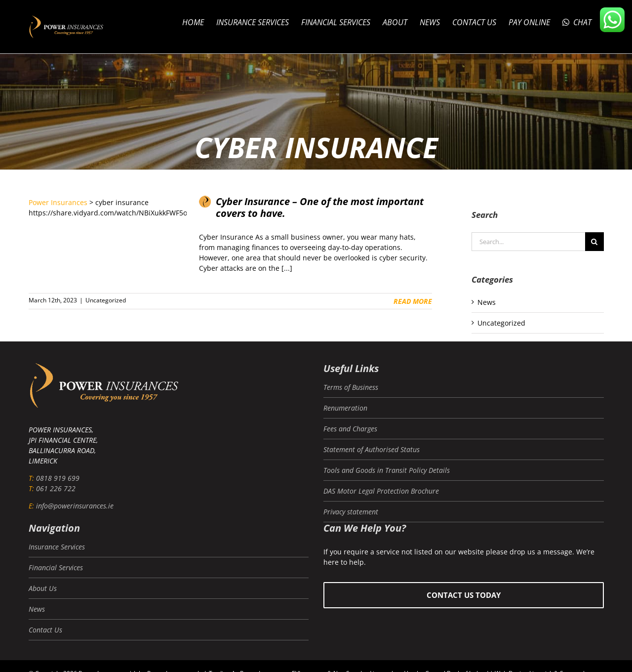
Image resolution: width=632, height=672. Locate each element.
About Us (43, 588)
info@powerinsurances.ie (75, 506)
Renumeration (345, 408)
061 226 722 (56, 488)
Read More (413, 301)
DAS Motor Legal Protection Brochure (381, 491)
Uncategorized (106, 300)
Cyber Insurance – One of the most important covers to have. (320, 208)
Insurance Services (57, 547)
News (487, 302)
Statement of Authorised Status (372, 449)
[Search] (594, 242)
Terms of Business (351, 387)
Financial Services (56, 567)
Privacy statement (351, 512)
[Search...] (528, 242)
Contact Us (45, 630)
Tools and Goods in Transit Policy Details (387, 470)
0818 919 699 (58, 478)
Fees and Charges (350, 429)
